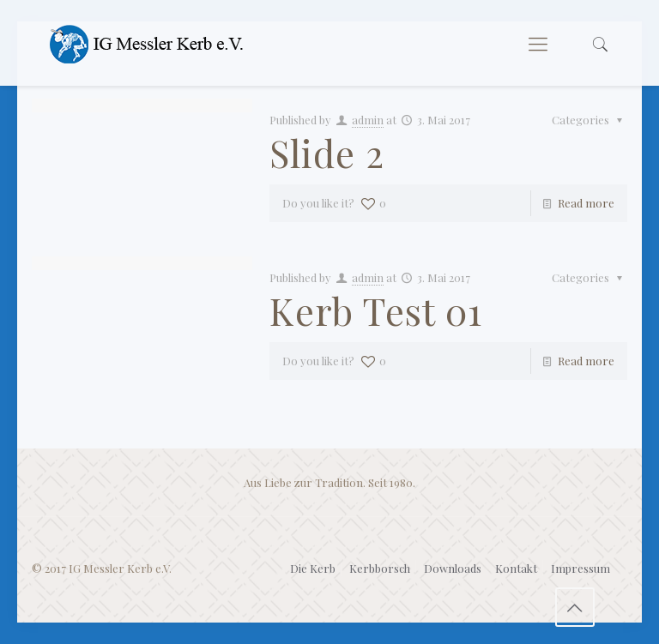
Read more (586, 203)
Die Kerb (313, 568)
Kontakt (516, 568)
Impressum (580, 568)
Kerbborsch (380, 568)
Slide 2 (327, 153)
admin (368, 120)
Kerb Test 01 (376, 310)
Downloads (453, 568)
